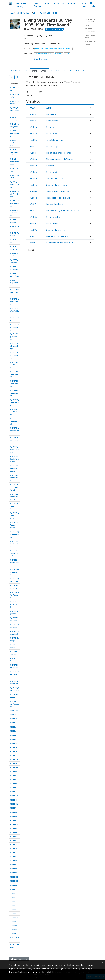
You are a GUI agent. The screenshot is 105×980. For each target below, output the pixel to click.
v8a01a (33, 114)
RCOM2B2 (14, 751)
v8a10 (32, 236)
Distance (50, 127)
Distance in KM (53, 217)
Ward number (53, 121)
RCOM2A (13, 743)
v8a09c (33, 230)
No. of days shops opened (59, 153)
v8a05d (33, 179)
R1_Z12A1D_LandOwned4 (14, 393)
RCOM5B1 (14, 812)
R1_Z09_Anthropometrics (14, 283)
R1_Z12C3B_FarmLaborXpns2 (14, 515)
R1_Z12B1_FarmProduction (15, 440)
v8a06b (33, 198)
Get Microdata (54, 29)
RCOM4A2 (14, 796)
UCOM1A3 (14, 901)
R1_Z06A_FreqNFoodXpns (14, 203)
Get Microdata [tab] (77, 70)
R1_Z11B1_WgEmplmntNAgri (14, 346)
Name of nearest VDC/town (59, 159)
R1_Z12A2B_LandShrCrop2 (15, 412)
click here (52, 972)
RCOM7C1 (14, 853)
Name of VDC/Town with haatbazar (63, 211)
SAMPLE (13, 889)
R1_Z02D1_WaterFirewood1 (14, 152)
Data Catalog (37, 5)
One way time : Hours (56, 185)
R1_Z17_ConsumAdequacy (15, 704)
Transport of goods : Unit (58, 198)
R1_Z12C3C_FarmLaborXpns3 (14, 525)
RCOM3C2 (14, 780)
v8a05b (33, 166)
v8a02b (33, 134)
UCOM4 (13, 934)
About (47, 3)
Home (11, 13)
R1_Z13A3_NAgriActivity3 (14, 604)
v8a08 (33, 211)
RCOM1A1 (13, 719)
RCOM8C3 (14, 881)
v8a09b (33, 223)
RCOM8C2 (14, 877)
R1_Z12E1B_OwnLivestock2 (14, 553)
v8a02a (33, 127)
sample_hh (14, 711)
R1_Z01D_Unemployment (14, 110)
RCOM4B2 (14, 804)
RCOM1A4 (14, 731)
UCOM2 (13, 922)
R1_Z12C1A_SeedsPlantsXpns (14, 459)
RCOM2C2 (14, 759)
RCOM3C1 (14, 776)
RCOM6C (13, 840)
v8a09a (33, 217)
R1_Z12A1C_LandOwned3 (14, 384)
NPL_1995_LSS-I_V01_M (48, 13)
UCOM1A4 (14, 905)
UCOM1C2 (14, 917)
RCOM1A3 (14, 727)
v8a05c (33, 172)
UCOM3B (13, 930)
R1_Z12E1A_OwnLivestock (14, 544)
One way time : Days (56, 179)
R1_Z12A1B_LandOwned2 (14, 374)
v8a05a (33, 159)
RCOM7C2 (14, 857)
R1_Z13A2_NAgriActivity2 (14, 595)
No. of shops (52, 146)
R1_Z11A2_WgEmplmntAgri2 (14, 337)
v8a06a (33, 191)
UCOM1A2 (14, 897)
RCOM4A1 (14, 792)
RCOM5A (13, 808)
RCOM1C (13, 739)
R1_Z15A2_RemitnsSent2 (14, 674)
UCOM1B (13, 909)
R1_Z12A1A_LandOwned (14, 365)
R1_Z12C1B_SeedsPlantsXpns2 (14, 468)
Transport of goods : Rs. (58, 191)
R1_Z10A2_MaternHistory (15, 302)
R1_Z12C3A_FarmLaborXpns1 (14, 506)
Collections (59, 3)
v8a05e (33, 185)
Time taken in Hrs (55, 140)
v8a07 (33, 204)
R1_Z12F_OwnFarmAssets (14, 572)
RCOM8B (13, 869)
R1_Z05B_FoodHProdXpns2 (14, 194)
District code (52, 134)
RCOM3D (13, 784)
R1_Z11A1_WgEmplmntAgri (14, 327)
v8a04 (33, 153)
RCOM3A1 (14, 763)
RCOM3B (13, 772)
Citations (72, 3)
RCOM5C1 (14, 820)
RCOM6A (13, 832)
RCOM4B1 (14, 800)
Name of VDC (53, 114)
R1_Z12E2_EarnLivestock (14, 563)
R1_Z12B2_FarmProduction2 (14, 450)
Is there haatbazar (55, 204)
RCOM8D (13, 885)
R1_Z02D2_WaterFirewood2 (14, 162)
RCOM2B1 (14, 747)
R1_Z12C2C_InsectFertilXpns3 (14, 497)
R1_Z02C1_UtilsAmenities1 (14, 133)
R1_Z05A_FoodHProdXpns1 (14, 184)
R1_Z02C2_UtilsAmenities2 (14, 143)
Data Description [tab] (40, 71)
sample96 (14, 715)
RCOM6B (13, 836)
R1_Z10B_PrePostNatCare (14, 311)
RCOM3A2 (14, 767)
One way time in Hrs (56, 230)
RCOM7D (13, 861)
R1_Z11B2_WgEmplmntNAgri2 (14, 355)
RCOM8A (13, 865)
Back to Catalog (19, 959)
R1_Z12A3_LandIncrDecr (14, 431)
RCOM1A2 (14, 723)
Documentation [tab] (58, 71)
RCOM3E (13, 788)
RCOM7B (13, 849)
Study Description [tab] (19, 71)
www (32, 108)
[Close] (103, 963)
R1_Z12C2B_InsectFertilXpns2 (14, 487)
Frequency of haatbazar (58, 236)
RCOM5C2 (14, 824)
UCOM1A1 (14, 893)
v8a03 (33, 146)
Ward (49, 108)
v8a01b (33, 121)
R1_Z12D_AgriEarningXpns (14, 534)
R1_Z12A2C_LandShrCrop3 (15, 421)
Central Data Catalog (23, 13)
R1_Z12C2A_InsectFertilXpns (14, 478)
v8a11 (32, 243)
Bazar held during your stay (59, 243)
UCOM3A (13, 926)
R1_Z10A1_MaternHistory (14, 292)
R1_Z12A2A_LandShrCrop (15, 403)
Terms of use (83, 5)
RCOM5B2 (14, 816)
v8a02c (33, 140)
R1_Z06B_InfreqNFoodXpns (14, 213)
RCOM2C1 (14, 755)
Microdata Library (21, 5)
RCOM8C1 (14, 873)
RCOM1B (13, 735)
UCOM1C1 (14, 913)
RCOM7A (13, 844)
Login (92, 5)
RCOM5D (13, 828)
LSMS (35, 13)
